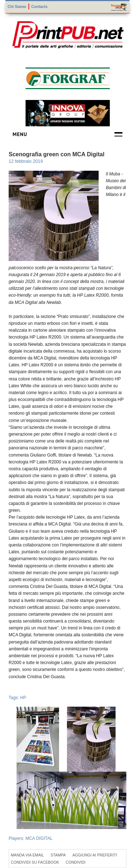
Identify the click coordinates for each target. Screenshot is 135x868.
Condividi (75, 862)
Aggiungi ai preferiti (95, 855)
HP (23, 698)
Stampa (58, 855)
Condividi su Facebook (35, 862)
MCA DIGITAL (39, 838)
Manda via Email (27, 855)
